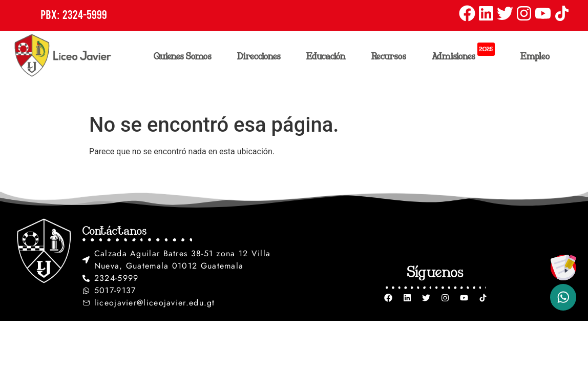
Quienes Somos (185, 56)
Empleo (535, 56)
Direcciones (261, 56)
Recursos (391, 56)
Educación (329, 56)
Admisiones (466, 54)
